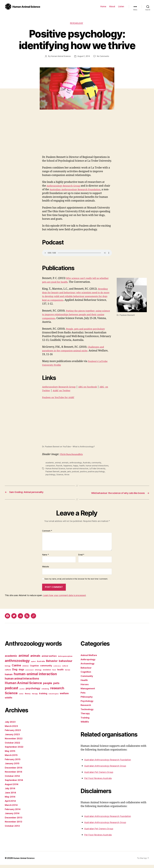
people (64, 472)
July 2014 (11, 791)
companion (50, 466)
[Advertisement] (77, 138)
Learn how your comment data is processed (64, 598)
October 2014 (13, 779)
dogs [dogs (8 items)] (21, 673)
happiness (68, 466)
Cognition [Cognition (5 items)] (34, 669)
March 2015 (12, 758)
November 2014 (14, 775)
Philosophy (87, 700)
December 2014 (14, 771)
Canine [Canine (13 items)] (16, 668)
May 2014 (11, 800)
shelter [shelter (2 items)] (21, 697)
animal (58, 463)
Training (86, 721)
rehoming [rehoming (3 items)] (45, 692)
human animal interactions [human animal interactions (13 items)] (22, 682)
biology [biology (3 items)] (8, 669)
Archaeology (88, 667)
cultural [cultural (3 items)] (65, 669)
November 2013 (14, 825)
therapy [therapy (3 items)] (35, 697)
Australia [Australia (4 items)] (41, 664)
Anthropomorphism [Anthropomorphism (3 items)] (65, 659)
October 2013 (13, 829)
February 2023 (14, 733)
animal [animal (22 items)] (24, 659)
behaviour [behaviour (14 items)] (66, 664)
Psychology (77, 24)
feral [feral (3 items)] (54, 673)
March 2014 (12, 808)
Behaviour (87, 671)
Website (46, 570)
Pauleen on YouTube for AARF (60, 398)
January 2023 (13, 737)
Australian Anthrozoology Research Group (109, 769)
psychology (51, 475)
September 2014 (15, 783)
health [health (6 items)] (60, 673)
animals (65, 463)
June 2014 (11, 796)
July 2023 (11, 725)
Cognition (87, 675)
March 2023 (12, 729)
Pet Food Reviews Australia (100, 781)
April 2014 (11, 804)
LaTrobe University (98, 469)
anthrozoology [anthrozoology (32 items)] (17, 664)
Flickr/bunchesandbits (73, 455)
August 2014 (13, 787)
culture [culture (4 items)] (8, 673)
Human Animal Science (60, 57)
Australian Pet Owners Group (101, 775)
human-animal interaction (78, 469)
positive (85, 472)
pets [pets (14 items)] (56, 686)
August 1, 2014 (84, 57)
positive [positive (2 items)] (22, 692)
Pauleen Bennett (53, 472)
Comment (47, 534)
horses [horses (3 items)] (67, 673)
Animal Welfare (90, 658)
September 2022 (15, 750)
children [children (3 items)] (25, 669)
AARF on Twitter (68, 391)
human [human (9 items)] (9, 677)
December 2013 (14, 821)
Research (86, 708)
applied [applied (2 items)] (33, 665)
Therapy (86, 716)
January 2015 (13, 766)
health (83, 466)
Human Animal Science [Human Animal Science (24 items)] (23, 686)
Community (88, 679)
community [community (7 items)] (46, 669)
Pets (83, 696)
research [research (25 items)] (57, 691)
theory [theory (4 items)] (28, 697)
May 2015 (11, 754)
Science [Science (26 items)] (11, 696)
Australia (87, 463)
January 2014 (13, 816)
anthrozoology (76, 463)
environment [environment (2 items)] (29, 673)
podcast (77, 472)
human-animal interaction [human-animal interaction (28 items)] (35, 677)
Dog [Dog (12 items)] (15, 673)
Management (88, 691)
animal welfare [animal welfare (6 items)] (49, 659)
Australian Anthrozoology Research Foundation (112, 763)
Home (103, 6)
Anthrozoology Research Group (65, 186)
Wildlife (85, 725)
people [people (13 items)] (48, 686)
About (112, 6)
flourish (60, 466)
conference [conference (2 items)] (57, 669)
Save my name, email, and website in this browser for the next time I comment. (76, 582)
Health (85, 683)
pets (70, 472)
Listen (121, 6)
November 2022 (15, 742)
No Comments (104, 57)
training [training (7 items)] (43, 696)
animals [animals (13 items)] (35, 659)
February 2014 (14, 812)
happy (76, 466)
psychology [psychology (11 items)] (33, 691)
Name (45, 558)
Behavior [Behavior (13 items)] (52, 664)
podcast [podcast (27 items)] (11, 691)
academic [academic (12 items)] (11, 659)
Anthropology (89, 662)
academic (50, 463)
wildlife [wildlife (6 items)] (9, 701)
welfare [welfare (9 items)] (64, 696)
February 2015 (14, 762)
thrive (67, 475)
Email (81, 558)
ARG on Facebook (93, 387)
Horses (85, 687)
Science (60, 475)
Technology (88, 712)
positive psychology (99, 472)
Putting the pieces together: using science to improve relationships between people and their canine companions (74, 315)
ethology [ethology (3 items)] (38, 673)
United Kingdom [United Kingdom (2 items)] (53, 697)
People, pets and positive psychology (88, 329)
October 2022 (13, 746)
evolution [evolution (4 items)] (47, 673)
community (97, 463)
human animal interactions (98, 466)
